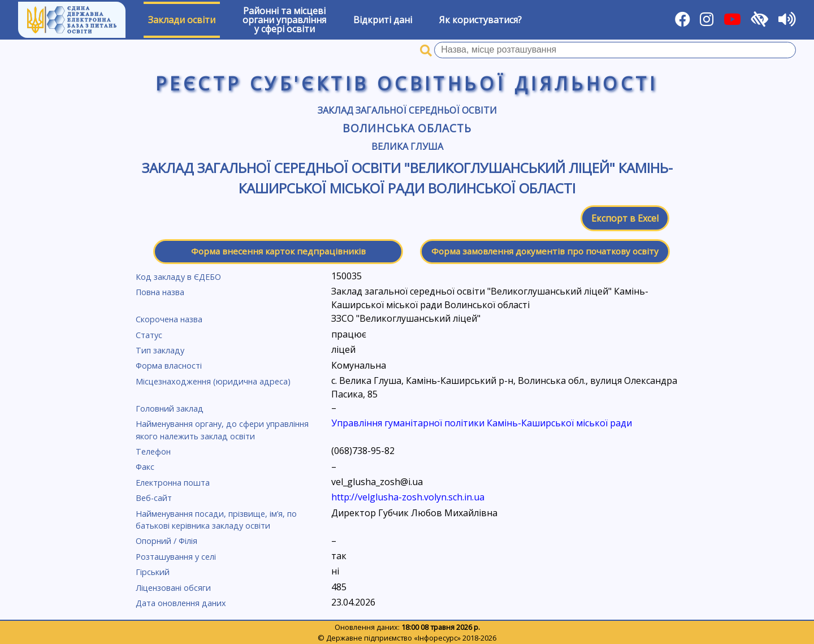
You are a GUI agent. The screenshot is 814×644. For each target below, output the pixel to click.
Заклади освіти (182, 20)
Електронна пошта (173, 483)
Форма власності (169, 366)
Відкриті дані (383, 20)
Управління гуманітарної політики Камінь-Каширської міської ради (482, 423)
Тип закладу (160, 350)
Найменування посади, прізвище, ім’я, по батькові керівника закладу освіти (216, 520)
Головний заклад (170, 409)
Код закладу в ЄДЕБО (178, 277)
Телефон (153, 451)
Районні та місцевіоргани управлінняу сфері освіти (284, 20)
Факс (145, 467)
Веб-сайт (154, 498)
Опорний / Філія (166, 541)
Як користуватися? (480, 20)
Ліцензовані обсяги (173, 588)
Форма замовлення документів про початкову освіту (545, 251)
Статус (149, 335)
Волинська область (407, 128)
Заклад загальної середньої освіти (407, 110)
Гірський (153, 572)
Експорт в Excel (625, 218)
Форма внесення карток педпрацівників (278, 251)
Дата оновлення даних (181, 603)
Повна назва (160, 292)
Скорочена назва (169, 319)
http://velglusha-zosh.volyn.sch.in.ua (408, 497)
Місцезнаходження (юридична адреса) (213, 381)
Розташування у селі (176, 557)
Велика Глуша (407, 146)
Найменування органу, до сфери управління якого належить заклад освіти (222, 430)
